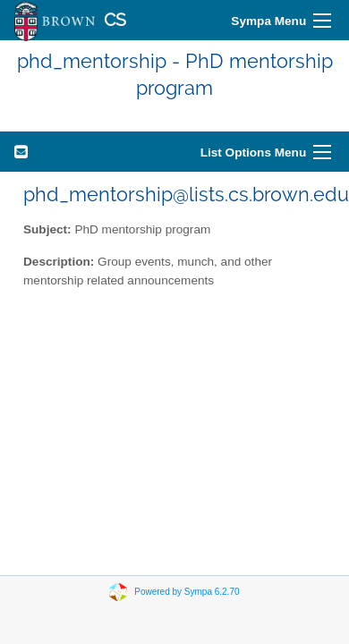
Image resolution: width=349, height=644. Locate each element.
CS (115, 20)
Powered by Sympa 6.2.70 (187, 591)
